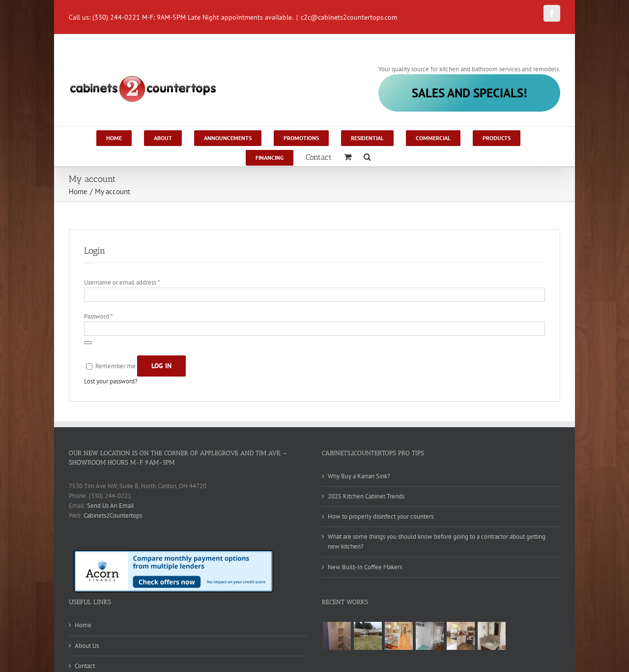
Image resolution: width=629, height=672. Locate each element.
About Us (87, 646)
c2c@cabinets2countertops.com (349, 17)
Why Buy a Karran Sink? (359, 476)
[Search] (367, 156)
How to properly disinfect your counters (381, 516)
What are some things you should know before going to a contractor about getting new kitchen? (437, 541)
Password (99, 316)
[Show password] (88, 343)
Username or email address (122, 282)
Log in (161, 366)
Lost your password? (111, 381)
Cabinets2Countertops (113, 515)
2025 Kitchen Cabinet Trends (366, 496)
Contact (85, 666)
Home (83, 625)
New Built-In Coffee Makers (365, 567)
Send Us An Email (111, 506)
